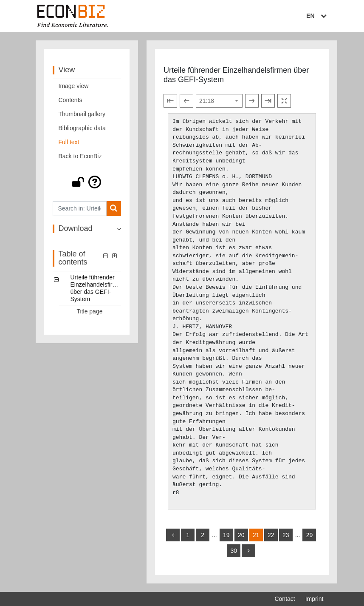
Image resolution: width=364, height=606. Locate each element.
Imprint (315, 599)
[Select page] (219, 101)
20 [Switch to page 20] (241, 535)
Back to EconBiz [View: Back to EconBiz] (80, 156)
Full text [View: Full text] (69, 142)
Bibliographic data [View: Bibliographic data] (82, 128)
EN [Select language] (317, 16)
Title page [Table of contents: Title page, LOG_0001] (90, 311)
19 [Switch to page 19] (226, 535)
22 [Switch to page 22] (271, 535)
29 (310, 535)
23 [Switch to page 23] (286, 535)
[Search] (114, 209)
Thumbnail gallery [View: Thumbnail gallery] (82, 114)
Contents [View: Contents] (71, 100)
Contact (285, 599)
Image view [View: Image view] (74, 86)
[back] (173, 535)
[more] (248, 551)
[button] (87, 182)
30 (234, 551)
